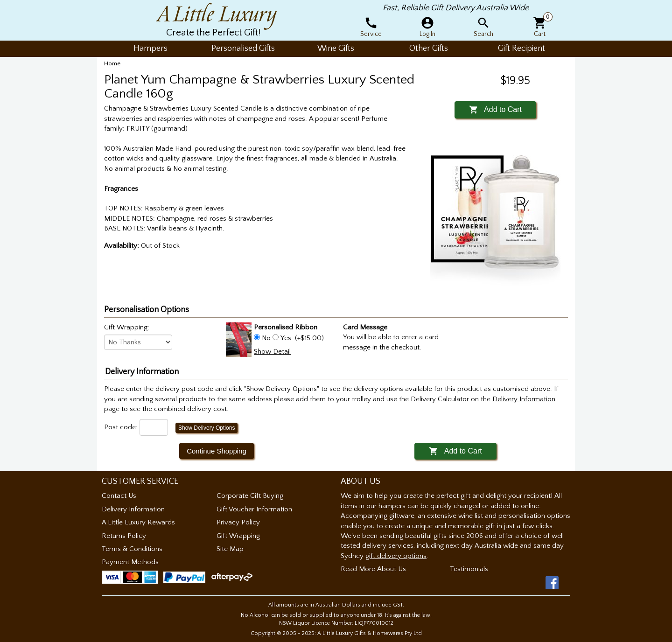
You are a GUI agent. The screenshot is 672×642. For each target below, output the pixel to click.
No (266, 338)
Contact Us (119, 496)
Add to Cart (495, 109)
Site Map (230, 549)
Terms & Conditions (132, 549)
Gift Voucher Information (254, 509)
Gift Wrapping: (127, 327)
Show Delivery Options (206, 428)
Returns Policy (124, 536)
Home (112, 63)
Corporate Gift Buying (250, 496)
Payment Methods (130, 562)
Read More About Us (373, 569)
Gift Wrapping (238, 536)
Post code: (121, 427)
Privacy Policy (238, 522)
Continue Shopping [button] (217, 451)
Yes (286, 338)
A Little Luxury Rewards (138, 522)
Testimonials (469, 569)
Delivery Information (133, 509)
